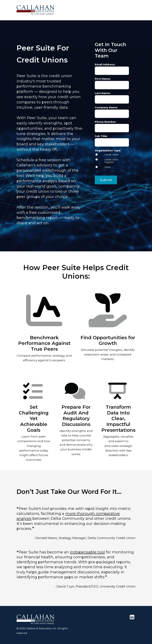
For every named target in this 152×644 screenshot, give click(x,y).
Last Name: (112, 93)
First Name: (112, 79)
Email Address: (112, 64)
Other (108, 167)
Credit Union (111, 155)
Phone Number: (112, 122)
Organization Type (112, 150)
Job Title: (112, 136)
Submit (106, 180)
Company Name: (112, 107)
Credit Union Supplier (111, 161)
